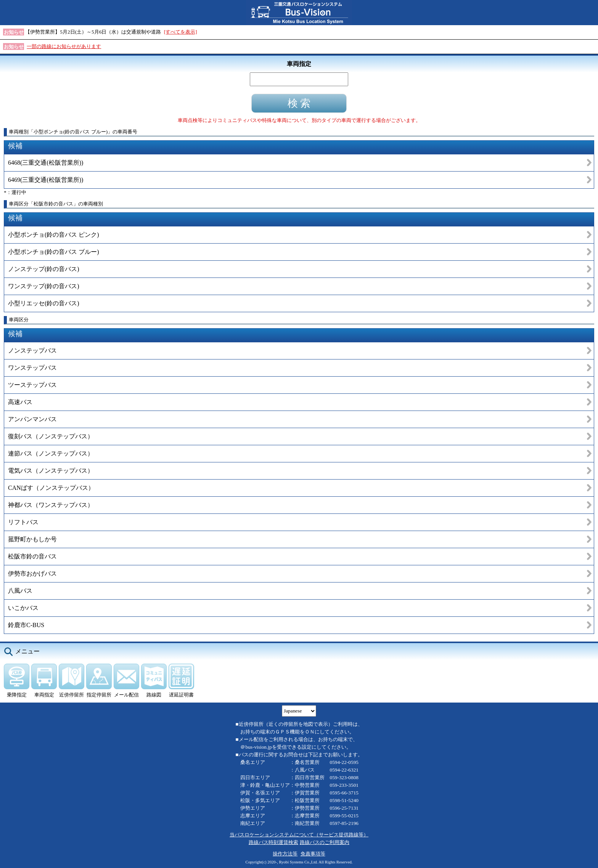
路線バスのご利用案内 (325, 842)
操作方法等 (285, 854)
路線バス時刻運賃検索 (273, 842)
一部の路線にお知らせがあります (64, 46)
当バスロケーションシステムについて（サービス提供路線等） (299, 835)
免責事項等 (313, 854)
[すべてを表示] (181, 32)
